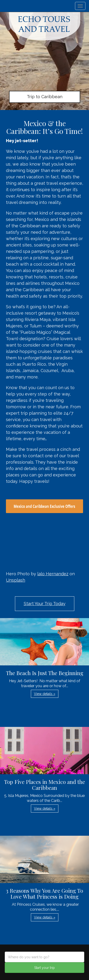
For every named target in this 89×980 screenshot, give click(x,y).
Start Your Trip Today (45, 604)
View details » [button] (45, 694)
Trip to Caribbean (45, 97)
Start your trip (44, 968)
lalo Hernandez (53, 574)
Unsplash (16, 580)
